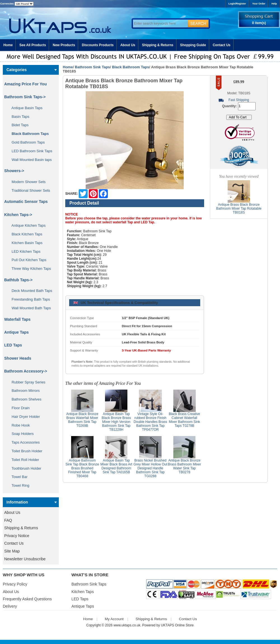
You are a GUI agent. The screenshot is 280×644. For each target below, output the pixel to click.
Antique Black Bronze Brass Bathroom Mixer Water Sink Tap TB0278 (184, 466)
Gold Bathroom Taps (26, 142)
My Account (114, 619)
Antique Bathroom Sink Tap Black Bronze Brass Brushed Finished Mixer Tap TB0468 (82, 468)
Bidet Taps (18, 125)
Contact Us (222, 45)
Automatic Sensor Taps (26, 202)
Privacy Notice (17, 536)
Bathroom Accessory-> (26, 371)
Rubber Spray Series (26, 382)
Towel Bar (17, 477)
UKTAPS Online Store (177, 625)
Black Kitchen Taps (25, 234)
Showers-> (14, 171)
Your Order (259, 4)
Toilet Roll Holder (23, 460)
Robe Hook (19, 425)
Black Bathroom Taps (131, 67)
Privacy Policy (15, 584)
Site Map (12, 551)
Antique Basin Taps (25, 108)
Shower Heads (18, 358)
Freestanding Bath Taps (29, 299)
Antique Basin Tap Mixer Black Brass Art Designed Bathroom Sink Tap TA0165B (116, 466)
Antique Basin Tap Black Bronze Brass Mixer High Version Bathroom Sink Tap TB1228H (116, 422)
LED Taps (13, 345)
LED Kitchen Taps (24, 251)
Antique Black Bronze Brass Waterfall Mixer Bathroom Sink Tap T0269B (82, 420)
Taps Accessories (24, 442)
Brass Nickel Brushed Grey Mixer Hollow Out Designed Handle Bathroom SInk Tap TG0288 (151, 468)
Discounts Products (98, 45)
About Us (128, 45)
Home (8, 45)
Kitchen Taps (83, 592)
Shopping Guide (193, 45)
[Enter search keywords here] (160, 24)
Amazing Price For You (25, 84)
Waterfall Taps (17, 319)
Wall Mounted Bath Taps (29, 308)
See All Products (33, 45)
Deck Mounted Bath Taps (30, 291)
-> (25, 97)
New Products (64, 45)
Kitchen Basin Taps (25, 243)
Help (274, 4)
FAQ (8, 520)
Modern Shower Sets (27, 182)
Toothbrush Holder (24, 468)
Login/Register (237, 4)
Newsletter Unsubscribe (25, 559)
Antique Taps (17, 332)
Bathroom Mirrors (24, 391)
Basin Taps (18, 117)
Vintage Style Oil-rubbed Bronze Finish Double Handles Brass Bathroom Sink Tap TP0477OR (150, 422)
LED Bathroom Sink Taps (30, 151)
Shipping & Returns (158, 45)
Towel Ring (18, 485)
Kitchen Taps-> (18, 215)
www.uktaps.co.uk (127, 625)
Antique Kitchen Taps (27, 225)
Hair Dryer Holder (24, 417)
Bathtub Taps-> (18, 280)
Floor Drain (19, 408)
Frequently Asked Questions (27, 599)
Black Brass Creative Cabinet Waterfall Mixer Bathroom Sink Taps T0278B (184, 420)
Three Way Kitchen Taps (29, 269)
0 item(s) (259, 23)
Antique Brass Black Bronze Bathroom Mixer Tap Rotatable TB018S (239, 209)
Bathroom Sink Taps (92, 67)
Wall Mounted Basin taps (30, 160)
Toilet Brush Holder (25, 451)
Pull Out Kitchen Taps (27, 260)
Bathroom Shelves (25, 399)
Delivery (10, 606)
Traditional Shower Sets (29, 190)
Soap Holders (21, 434)
